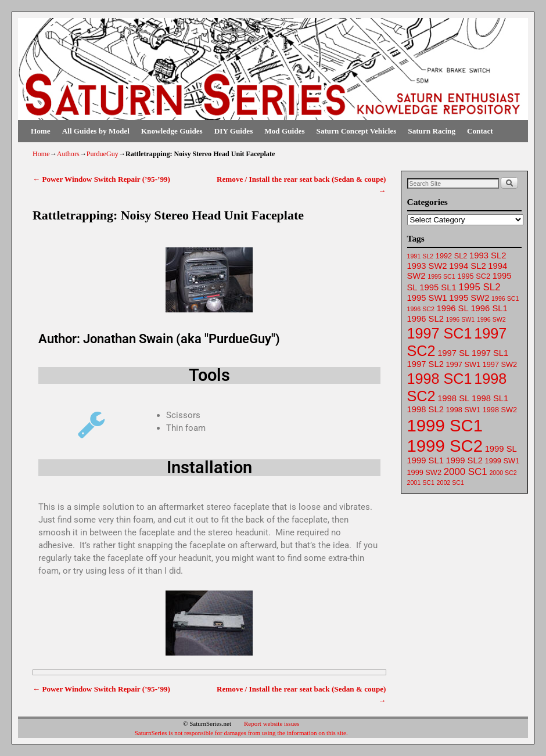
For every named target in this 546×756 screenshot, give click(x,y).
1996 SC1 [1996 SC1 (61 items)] (505, 298)
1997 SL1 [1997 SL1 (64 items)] (490, 353)
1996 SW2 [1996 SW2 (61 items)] (491, 319)
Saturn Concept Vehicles (357, 131)
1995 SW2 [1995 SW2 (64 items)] (469, 298)
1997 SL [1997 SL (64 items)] (453, 353)
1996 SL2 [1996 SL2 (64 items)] (425, 319)
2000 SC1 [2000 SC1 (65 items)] (466, 472)
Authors (68, 154)
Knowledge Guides (172, 131)
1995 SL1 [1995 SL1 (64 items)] (438, 287)
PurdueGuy (103, 154)
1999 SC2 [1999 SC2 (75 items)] (445, 446)
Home (41, 131)
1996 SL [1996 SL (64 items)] (453, 308)
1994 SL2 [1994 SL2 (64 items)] (467, 266)
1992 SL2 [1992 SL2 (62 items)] (452, 256)
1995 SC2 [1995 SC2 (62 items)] (474, 276)
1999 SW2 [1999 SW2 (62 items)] (424, 472)
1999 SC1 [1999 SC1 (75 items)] (445, 425)
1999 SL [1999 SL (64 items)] (501, 449)
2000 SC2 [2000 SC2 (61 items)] (503, 473)
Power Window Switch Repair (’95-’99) (101, 179)
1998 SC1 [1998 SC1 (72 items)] (440, 379)
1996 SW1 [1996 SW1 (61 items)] (461, 319)
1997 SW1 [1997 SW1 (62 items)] (463, 364)
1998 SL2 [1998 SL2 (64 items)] (425, 409)
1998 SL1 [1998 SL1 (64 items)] (490, 398)
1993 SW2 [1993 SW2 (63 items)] (427, 266)
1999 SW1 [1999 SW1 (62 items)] (502, 461)
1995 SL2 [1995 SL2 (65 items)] (479, 287)
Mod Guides (284, 131)
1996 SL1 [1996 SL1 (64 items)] (489, 308)
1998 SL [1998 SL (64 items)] (453, 398)
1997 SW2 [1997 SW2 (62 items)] (500, 364)
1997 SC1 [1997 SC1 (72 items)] (440, 333)
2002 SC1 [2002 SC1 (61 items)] (450, 483)
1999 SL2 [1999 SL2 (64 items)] (464, 460)
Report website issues (272, 723)
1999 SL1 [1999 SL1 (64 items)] (425, 460)
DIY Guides (234, 131)
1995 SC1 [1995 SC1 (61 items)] (441, 276)
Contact (480, 131)
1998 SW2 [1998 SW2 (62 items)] (500, 410)
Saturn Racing (432, 131)
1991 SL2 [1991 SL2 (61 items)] (421, 256)
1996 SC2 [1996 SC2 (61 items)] (421, 309)
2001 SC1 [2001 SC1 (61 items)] (421, 483)
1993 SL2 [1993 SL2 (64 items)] (488, 255)
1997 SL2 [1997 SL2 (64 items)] (425, 364)
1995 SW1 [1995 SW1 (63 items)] (427, 298)
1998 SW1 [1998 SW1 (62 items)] (463, 410)
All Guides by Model (96, 131)
